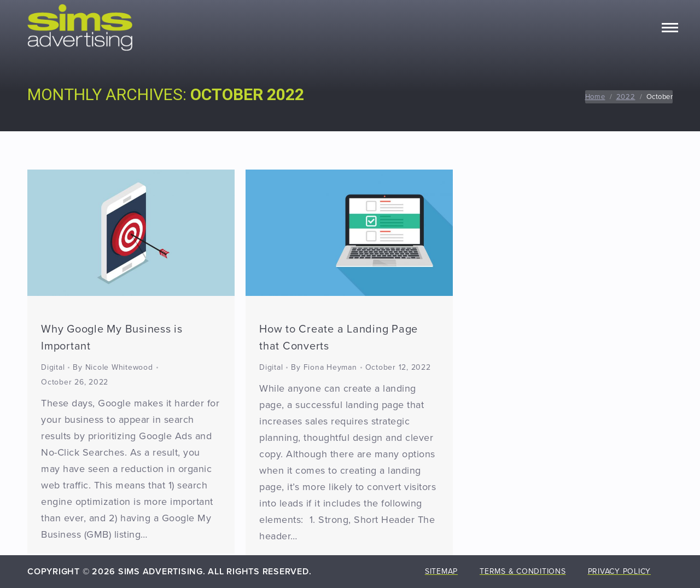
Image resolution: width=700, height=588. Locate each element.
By (113, 367)
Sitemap (441, 571)
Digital (53, 367)
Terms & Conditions (523, 571)
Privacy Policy (620, 571)
